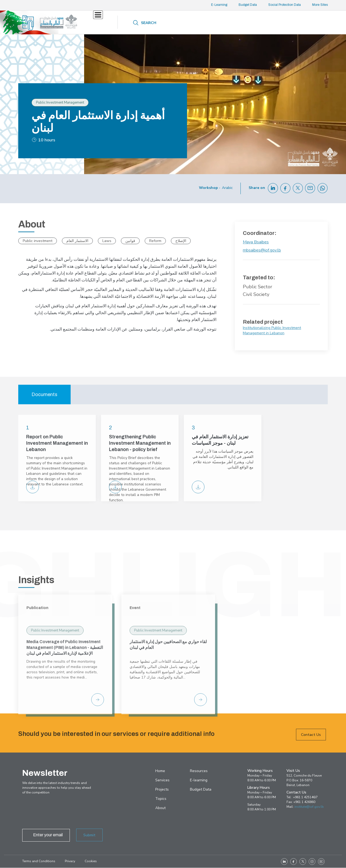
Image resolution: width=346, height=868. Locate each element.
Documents (44, 394)
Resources (189, 23)
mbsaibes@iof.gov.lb (262, 250)
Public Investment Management (55, 705)
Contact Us (311, 742)
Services (102, 22)
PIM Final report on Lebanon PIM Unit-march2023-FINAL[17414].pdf (33, 487)
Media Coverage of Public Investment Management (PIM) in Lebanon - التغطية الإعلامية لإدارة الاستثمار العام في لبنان (65, 723)
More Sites (320, 5)
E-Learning (219, 5)
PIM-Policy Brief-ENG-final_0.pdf (115, 487)
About (221, 23)
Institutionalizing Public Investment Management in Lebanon (272, 330)
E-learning (199, 780)
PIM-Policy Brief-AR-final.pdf (198, 487)
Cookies (91, 861)
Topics (157, 22)
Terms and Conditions (39, 861)
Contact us (255, 22)
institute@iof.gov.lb (309, 807)
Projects (134, 22)
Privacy (70, 861)
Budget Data (248, 5)
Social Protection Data (284, 5)
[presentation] (62, 813)
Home (160, 771)
